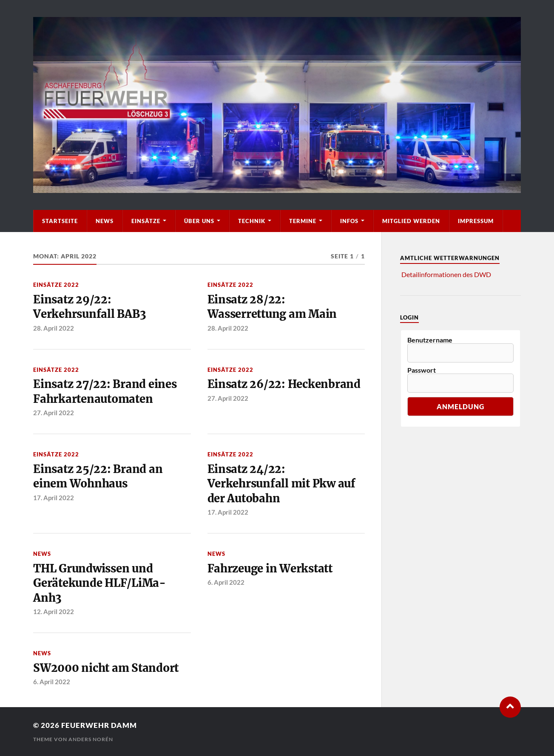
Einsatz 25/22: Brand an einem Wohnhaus (98, 476)
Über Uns (199, 221)
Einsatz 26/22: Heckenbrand (284, 384)
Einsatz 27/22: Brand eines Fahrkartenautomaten (105, 391)
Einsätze (146, 221)
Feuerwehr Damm (99, 725)
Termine (303, 221)
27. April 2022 (54, 413)
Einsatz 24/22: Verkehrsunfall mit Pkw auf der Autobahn (281, 484)
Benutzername (430, 340)
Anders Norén (91, 739)
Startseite (60, 221)
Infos (349, 221)
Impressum (476, 221)
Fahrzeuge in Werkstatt (270, 569)
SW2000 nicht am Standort (106, 668)
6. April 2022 (226, 582)
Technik (252, 221)
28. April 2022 (54, 328)
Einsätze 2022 (56, 285)
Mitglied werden (411, 221)
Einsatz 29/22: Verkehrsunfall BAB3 (89, 307)
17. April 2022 (54, 498)
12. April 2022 (54, 612)
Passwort (422, 370)
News (105, 221)
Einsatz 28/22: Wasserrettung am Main (272, 307)
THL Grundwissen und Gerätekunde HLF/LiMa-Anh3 (99, 583)
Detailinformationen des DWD (446, 274)
